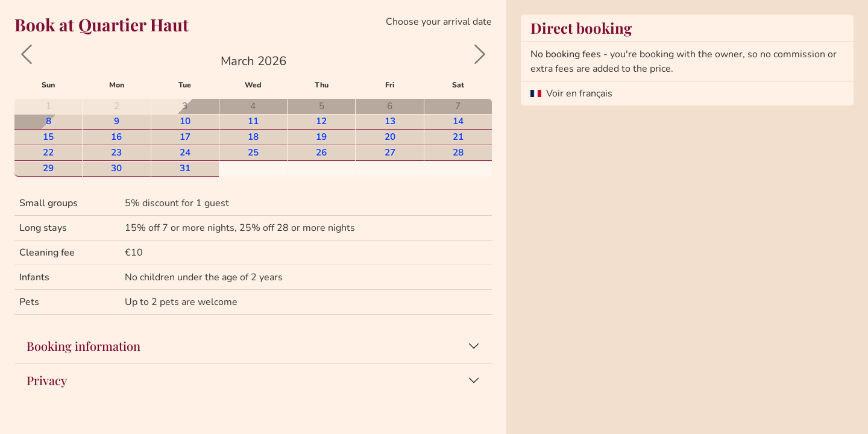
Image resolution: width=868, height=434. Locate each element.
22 (48, 152)
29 (48, 168)
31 (185, 168)
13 (390, 121)
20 (390, 137)
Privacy (47, 380)
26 (321, 152)
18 (253, 137)
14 (458, 121)
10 (185, 121)
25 (253, 152)
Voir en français (579, 93)
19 (321, 137)
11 (253, 121)
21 (458, 137)
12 (321, 121)
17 (185, 137)
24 (185, 152)
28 (458, 152)
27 (390, 152)
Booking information (83, 346)
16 (116, 137)
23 (116, 152)
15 (48, 137)
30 (116, 168)
